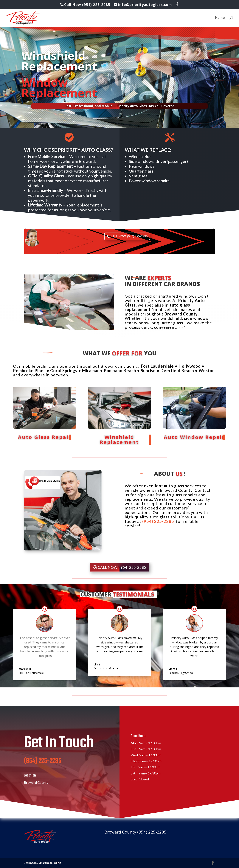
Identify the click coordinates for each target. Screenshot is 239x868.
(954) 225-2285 (43, 770)
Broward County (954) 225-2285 (136, 832)
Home (220, 18)
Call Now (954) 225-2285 (88, 5)
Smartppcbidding (50, 863)
